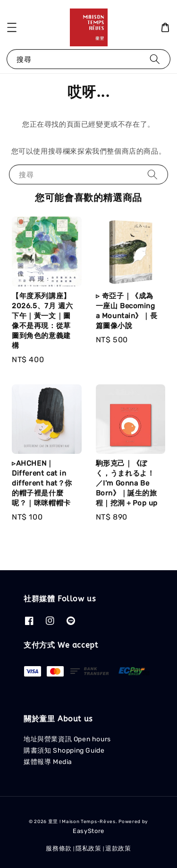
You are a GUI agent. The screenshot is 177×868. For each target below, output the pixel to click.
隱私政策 (88, 848)
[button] (12, 27)
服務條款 (59, 848)
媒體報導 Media (48, 762)
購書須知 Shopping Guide (64, 751)
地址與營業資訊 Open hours (67, 739)
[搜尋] (155, 59)
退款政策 (118, 848)
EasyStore (88, 831)
